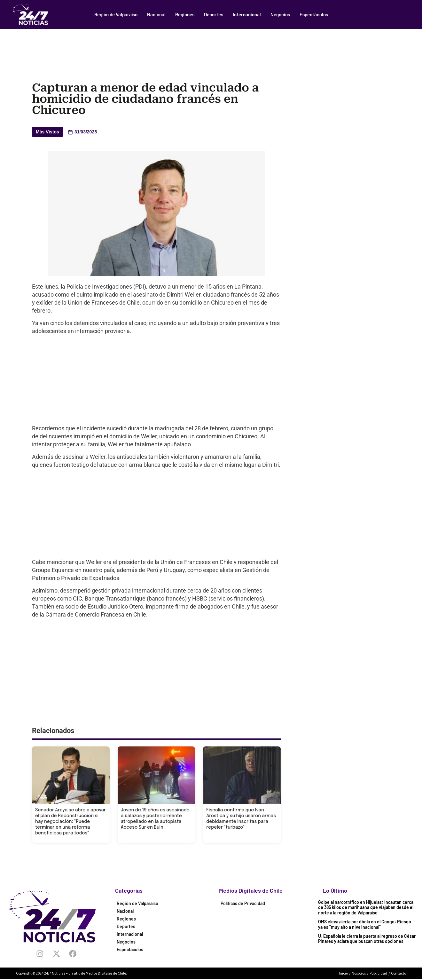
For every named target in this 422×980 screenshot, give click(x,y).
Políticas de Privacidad (243, 903)
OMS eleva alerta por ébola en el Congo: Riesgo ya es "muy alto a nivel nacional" (365, 924)
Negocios (280, 14)
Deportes (214, 14)
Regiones (185, 14)
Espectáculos (314, 14)
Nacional (156, 14)
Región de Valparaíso (116, 14)
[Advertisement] (211, 46)
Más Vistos (47, 132)
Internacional (247, 14)
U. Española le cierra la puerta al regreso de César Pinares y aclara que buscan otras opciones (367, 939)
